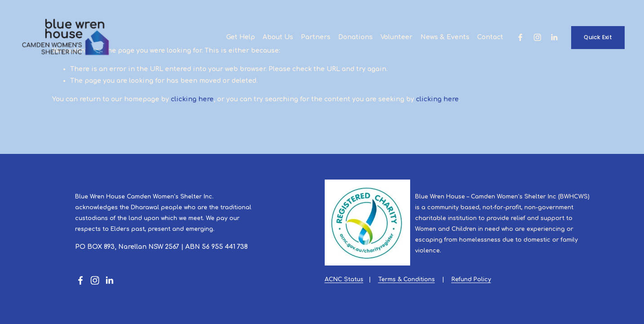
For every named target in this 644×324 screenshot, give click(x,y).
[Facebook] (520, 37)
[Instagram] (537, 37)
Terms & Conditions (407, 279)
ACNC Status (344, 279)
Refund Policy (471, 279)
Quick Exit (598, 37)
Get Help (241, 37)
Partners (316, 37)
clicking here (192, 99)
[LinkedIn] (554, 37)
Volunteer (396, 37)
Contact (490, 37)
